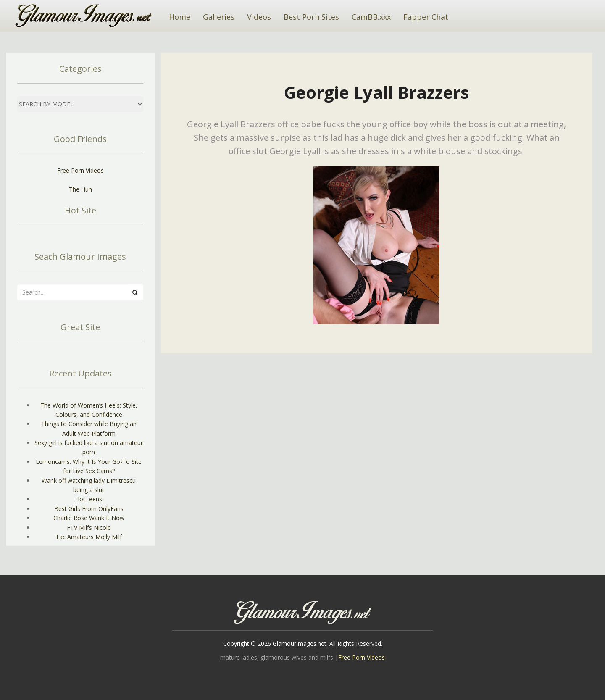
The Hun (80, 189)
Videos (259, 17)
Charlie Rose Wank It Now (89, 518)
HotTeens (89, 499)
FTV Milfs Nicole (89, 528)
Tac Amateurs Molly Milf (89, 537)
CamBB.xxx (371, 17)
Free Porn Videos (80, 170)
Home (180, 17)
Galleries (219, 17)
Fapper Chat (426, 17)
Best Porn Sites (311, 17)
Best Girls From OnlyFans (89, 509)
